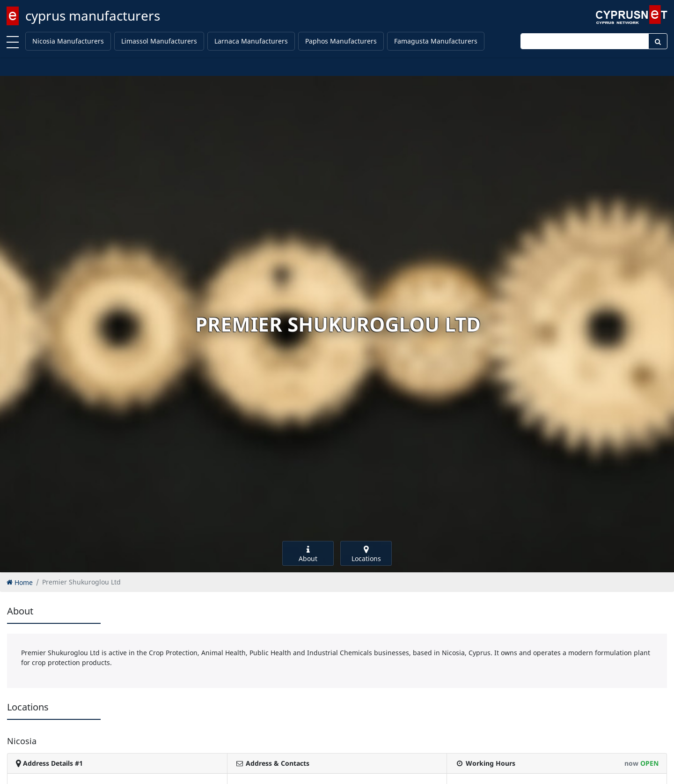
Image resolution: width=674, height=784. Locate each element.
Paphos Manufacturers (341, 41)
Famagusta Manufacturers (436, 41)
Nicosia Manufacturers (68, 41)
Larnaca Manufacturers (251, 41)
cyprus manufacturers (93, 15)
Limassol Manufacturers (159, 41)
